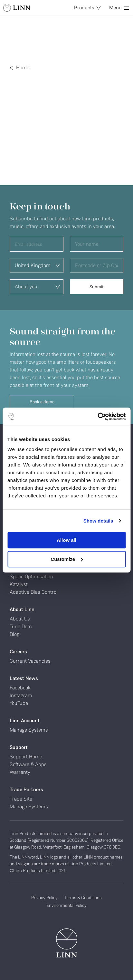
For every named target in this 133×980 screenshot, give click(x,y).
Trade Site (21, 799)
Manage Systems (29, 730)
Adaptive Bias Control (34, 592)
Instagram (21, 695)
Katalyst (19, 584)
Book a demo (42, 402)
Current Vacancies (30, 661)
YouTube (19, 703)
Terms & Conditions (83, 898)
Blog (14, 634)
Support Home (26, 757)
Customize (67, 559)
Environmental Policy (66, 905)
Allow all (66, 540)
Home (23, 67)
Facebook (20, 688)
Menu (119, 8)
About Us (20, 619)
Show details (98, 521)
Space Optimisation (31, 576)
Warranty (20, 772)
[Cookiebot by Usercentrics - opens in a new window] (97, 417)
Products (87, 8)
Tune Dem (21, 626)
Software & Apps (28, 764)
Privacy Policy (44, 898)
